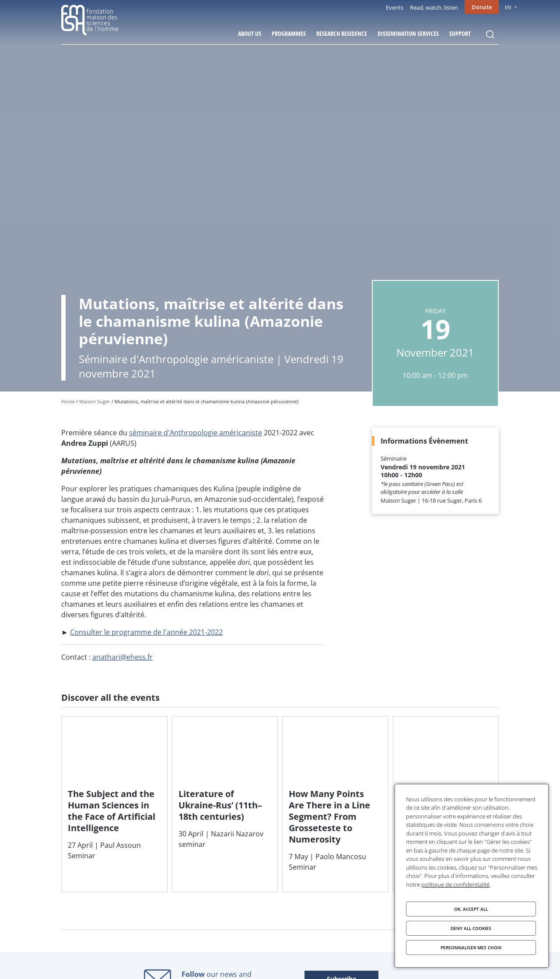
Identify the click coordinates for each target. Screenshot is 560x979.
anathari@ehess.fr (122, 657)
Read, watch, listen (434, 7)
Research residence (342, 33)
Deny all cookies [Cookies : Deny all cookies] (471, 928)
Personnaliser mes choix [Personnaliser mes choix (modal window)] (471, 948)
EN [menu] (508, 7)
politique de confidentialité (455, 885)
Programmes (289, 33)
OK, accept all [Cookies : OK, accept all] (471, 909)
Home (68, 401)
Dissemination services (408, 33)
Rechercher (490, 35)
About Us (250, 33)
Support (460, 33)
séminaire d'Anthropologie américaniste (196, 433)
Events (395, 7)
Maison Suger (95, 401)
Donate (482, 7)
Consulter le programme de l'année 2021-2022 (146, 632)
